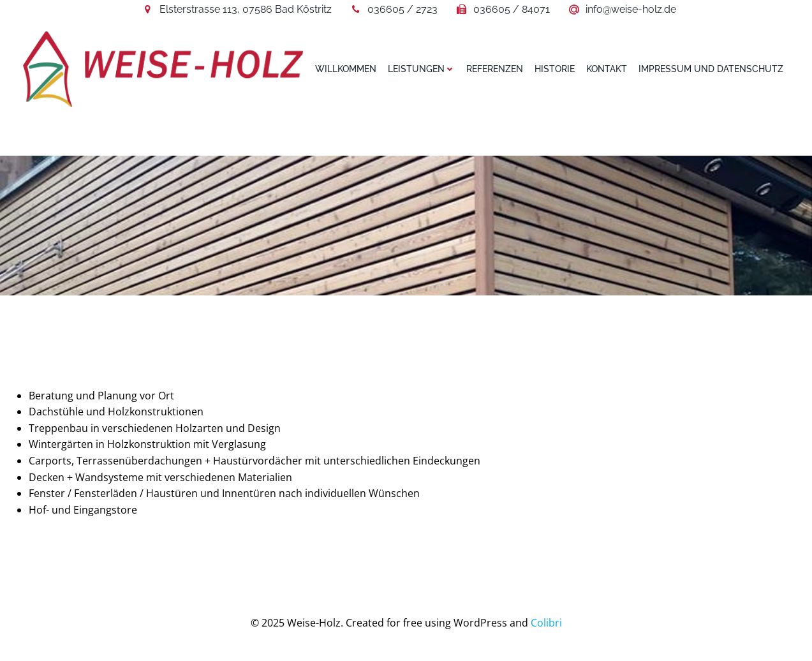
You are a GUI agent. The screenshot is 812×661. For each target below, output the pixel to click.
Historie (555, 69)
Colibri (546, 623)
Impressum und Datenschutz (711, 69)
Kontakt (607, 69)
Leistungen (421, 69)
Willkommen (346, 69)
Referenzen (495, 69)
